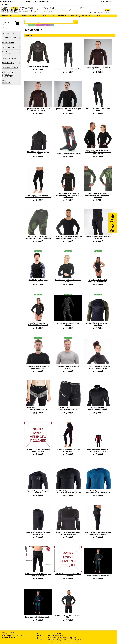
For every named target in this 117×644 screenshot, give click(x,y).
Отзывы (4, 637)
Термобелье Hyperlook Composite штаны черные (38, 533)
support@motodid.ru (57, 636)
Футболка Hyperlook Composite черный (38, 492)
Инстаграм (40, 639)
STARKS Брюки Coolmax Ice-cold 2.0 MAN (68, 616)
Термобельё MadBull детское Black (98, 576)
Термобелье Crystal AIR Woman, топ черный (68, 281)
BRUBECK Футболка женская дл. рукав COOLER (38, 450)
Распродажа (45, 25)
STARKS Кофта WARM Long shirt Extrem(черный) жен (68, 533)
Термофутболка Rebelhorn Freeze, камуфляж (98, 324)
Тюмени (12, 635)
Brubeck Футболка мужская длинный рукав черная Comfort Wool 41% (68, 237)
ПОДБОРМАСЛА (113, 218)
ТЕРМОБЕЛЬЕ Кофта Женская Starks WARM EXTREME (98, 367)
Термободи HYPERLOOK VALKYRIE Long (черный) (38, 324)
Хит (38, 25)
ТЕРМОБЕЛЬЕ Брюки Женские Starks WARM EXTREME (38, 409)
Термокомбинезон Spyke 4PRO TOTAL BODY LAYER (98, 450)
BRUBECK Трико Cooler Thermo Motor (98, 110)
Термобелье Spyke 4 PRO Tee (38, 66)
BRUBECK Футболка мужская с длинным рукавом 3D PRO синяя (98, 492)
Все (52, 25)
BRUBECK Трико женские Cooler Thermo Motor (68, 450)
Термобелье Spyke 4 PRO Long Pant (68, 69)
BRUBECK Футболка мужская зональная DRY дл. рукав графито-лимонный (98, 195)
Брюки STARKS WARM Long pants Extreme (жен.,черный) (98, 533)
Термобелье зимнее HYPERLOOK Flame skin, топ (98, 68)
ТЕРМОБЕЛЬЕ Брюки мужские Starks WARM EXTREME (68, 409)
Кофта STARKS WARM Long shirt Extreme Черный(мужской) (98, 409)
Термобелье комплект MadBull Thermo (68, 324)
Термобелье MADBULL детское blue (38, 617)
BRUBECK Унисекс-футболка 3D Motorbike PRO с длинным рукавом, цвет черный (98, 152)
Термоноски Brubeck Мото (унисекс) (68, 154)
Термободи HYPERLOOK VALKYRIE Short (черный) (98, 281)
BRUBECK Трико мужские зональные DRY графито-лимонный (38, 237)
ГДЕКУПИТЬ (113, 228)
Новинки (32, 25)
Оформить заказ (8, 28)
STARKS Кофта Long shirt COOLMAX (38, 281)
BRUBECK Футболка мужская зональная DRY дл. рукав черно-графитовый (68, 195)
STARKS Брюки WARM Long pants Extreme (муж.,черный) (38, 575)
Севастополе (20, 635)
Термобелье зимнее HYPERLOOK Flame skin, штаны (38, 110)
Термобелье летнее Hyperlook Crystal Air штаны (98, 237)
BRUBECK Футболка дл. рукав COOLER (38, 153)
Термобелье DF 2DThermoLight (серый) (68, 367)
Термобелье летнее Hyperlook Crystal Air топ (68, 110)
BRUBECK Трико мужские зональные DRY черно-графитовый (38, 196)
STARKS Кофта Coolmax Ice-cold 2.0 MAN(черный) (68, 575)
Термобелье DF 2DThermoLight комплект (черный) (38, 367)
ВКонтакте (40, 635)
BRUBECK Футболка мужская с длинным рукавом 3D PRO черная (68, 492)
